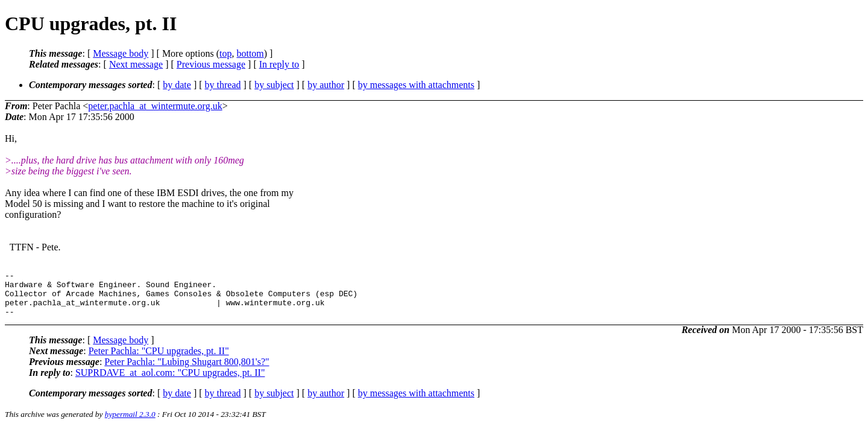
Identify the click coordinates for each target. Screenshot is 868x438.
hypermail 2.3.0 (130, 423)
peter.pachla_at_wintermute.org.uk (155, 106)
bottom (250, 53)
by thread (223, 85)
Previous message (211, 64)
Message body (121, 53)
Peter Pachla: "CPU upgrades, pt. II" (159, 360)
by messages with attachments (416, 85)
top (225, 53)
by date (177, 85)
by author (326, 85)
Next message (136, 64)
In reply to (279, 64)
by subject (274, 85)
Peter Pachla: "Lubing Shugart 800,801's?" (187, 371)
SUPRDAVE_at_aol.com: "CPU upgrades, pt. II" (170, 382)
